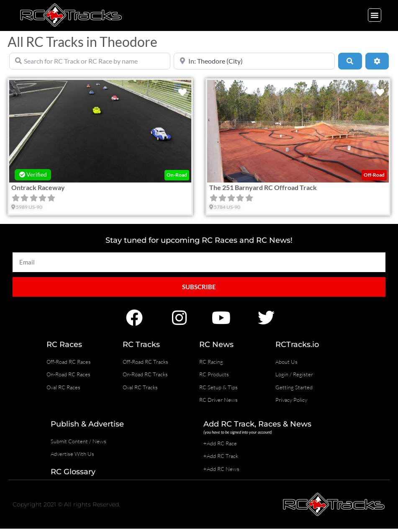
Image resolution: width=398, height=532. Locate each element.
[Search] (350, 61)
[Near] (254, 61)
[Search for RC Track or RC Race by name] (90, 61)
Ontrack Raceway (38, 187)
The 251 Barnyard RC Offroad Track (263, 187)
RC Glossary (73, 472)
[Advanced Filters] (377, 61)
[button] (375, 15)
